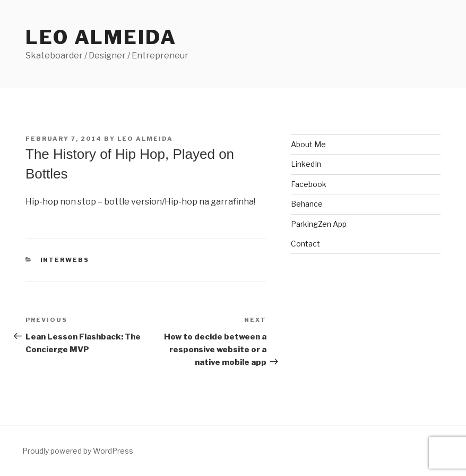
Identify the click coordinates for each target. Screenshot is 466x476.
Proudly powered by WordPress (78, 451)
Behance (307, 204)
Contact (305, 244)
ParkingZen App (319, 224)
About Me (308, 144)
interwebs (65, 260)
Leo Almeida (101, 37)
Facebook (309, 184)
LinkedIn (306, 164)
